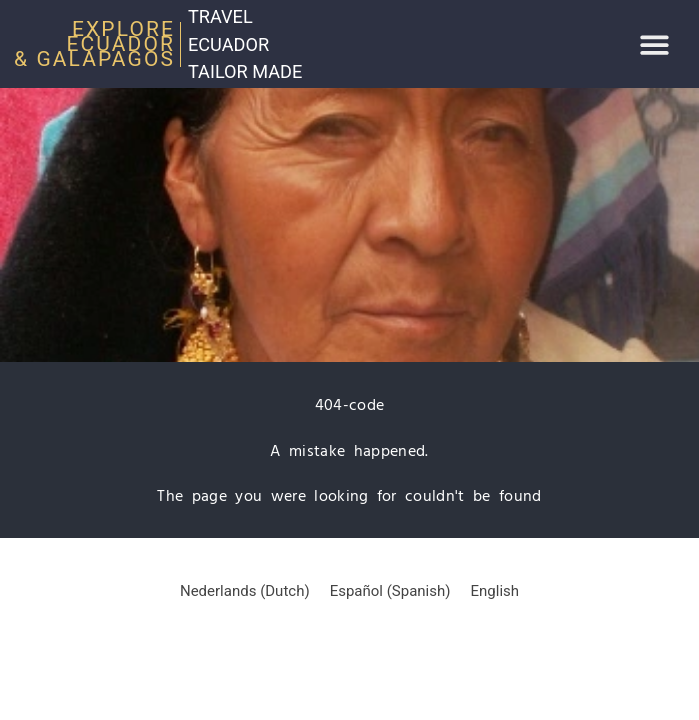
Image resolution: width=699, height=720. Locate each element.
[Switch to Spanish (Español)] (390, 591)
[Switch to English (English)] (495, 591)
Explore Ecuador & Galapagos (94, 44)
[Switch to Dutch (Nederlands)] (245, 591)
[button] (655, 44)
